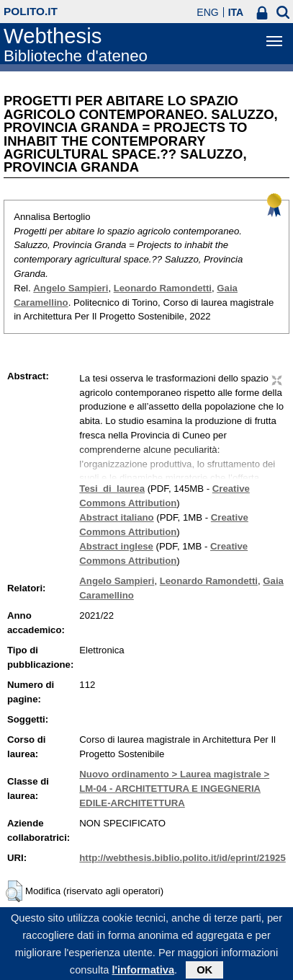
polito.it (31, 11)
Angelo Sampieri (71, 288)
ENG (207, 12)
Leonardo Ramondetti (163, 288)
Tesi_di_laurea (112, 489)
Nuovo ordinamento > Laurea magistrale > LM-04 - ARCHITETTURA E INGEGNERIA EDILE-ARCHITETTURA (174, 789)
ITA (236, 12)
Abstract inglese (116, 546)
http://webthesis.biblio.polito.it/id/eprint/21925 (182, 858)
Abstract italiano (116, 517)
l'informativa (143, 974)
